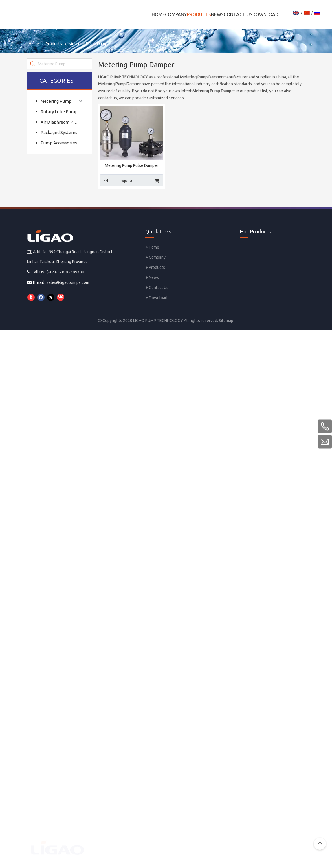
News (152, 277)
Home (152, 247)
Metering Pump (56, 101)
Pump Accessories (59, 143)
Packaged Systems (59, 132)
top (320, 843)
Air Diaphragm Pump (61, 122)
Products (155, 267)
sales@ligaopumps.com (68, 282)
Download (156, 298)
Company (156, 257)
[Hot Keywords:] (33, 64)
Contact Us (157, 288)
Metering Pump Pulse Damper (132, 165)
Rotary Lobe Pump (59, 112)
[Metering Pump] (65, 64)
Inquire (116, 180)
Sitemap (226, 321)
